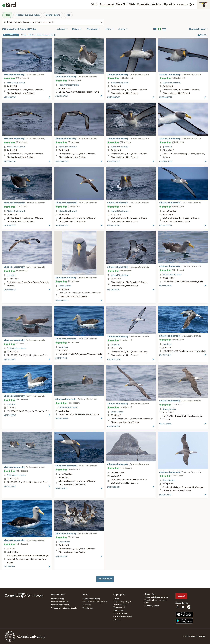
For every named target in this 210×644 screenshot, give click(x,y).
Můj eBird (122, 4)
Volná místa (118, 610)
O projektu (143, 4)
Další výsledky (105, 579)
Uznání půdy (150, 594)
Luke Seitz (63, 347)
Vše (68, 15)
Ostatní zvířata (53, 15)
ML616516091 (10, 359)
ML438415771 (166, 226)
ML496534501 (62, 300)
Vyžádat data (88, 608)
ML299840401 (114, 97)
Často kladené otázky (123, 617)
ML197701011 (61, 489)
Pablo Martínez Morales (69, 85)
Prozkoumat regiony (60, 602)
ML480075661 (166, 161)
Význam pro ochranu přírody (95, 602)
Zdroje (116, 599)
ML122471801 (62, 358)
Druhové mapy (58, 599)
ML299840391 (114, 226)
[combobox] (53, 22)
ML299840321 (10, 226)
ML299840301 (62, 226)
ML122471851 (165, 355)
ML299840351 (114, 290)
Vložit (95, 4)
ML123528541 (10, 415)
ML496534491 (166, 495)
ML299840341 (10, 97)
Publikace (87, 605)
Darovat (181, 596)
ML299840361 (10, 161)
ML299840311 (166, 97)
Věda (132, 4)
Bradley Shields (169, 409)
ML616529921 (62, 96)
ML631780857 (166, 424)
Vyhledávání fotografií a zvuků (64, 608)
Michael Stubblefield (16, 83)
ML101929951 (62, 556)
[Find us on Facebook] (177, 607)
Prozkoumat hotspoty (61, 605)
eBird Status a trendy (91, 599)
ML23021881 (9, 567)
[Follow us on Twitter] (183, 607)
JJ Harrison (167, 147)
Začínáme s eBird (121, 614)
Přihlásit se (183, 4)
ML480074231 (10, 290)
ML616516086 (10, 486)
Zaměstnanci (119, 607)
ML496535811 (114, 426)
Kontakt (117, 620)
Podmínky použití (152, 606)
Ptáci (7, 15)
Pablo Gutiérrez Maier (172, 275)
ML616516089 (62, 419)
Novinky (156, 4)
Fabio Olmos (64, 542)
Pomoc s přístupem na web (156, 597)
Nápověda (169, 4)
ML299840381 (62, 161)
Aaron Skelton (65, 286)
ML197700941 (114, 487)
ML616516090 (166, 286)
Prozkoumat (107, 4)
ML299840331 (114, 161)
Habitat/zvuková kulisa (28, 15)
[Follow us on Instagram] (189, 607)
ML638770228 (114, 359)
